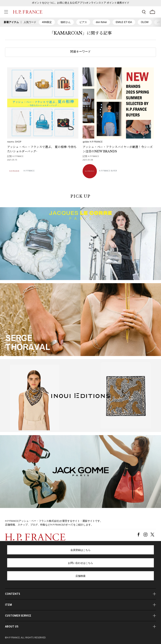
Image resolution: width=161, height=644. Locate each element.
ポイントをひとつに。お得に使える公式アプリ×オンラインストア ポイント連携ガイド (81, 3)
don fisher (101, 22)
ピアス (83, 22)
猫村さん (66, 22)
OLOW (145, 22)
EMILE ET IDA (124, 22)
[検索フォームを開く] (144, 12)
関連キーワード (80, 52)
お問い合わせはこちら (80, 563)
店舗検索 (80, 576)
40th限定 (47, 22)
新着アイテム (11, 22)
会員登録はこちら (80, 550)
